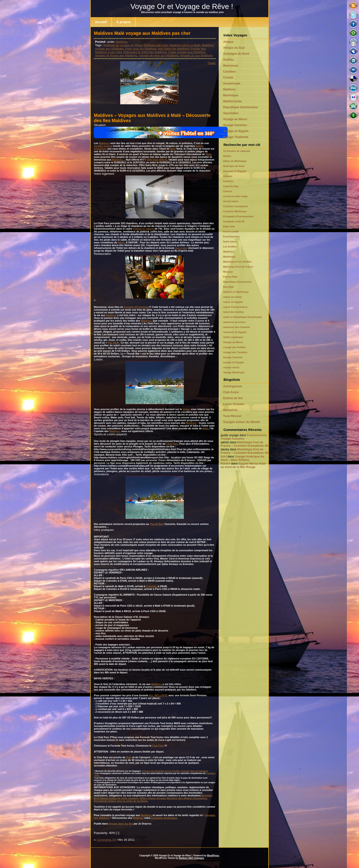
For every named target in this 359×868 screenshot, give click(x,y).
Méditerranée (233, 101)
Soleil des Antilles (234, 312)
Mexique (228, 272)
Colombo (151, 586)
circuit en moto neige (235, 196)
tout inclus (181, 248)
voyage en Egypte (234, 362)
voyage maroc (231, 367)
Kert (224, 456)
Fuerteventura (231, 236)
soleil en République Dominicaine (243, 317)
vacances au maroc (234, 322)
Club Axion (231, 392)
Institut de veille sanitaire (124, 798)
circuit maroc (231, 201)
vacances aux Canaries (237, 327)
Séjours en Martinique (236, 292)
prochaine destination (164, 818)
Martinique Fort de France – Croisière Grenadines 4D (245, 444)
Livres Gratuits (234, 404)
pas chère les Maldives (174, 49)
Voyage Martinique (234, 372)
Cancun (228, 191)
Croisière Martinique (235, 211)
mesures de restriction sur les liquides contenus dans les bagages (175, 771)
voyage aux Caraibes (235, 352)
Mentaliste (231, 410)
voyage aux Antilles (235, 347)
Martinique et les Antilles (238, 262)
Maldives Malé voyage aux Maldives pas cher (142, 33)
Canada (228, 176)
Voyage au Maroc (235, 119)
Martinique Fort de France (238, 267)
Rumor (226, 464)
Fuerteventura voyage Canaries (244, 437)
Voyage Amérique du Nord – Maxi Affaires (242, 458)
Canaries (228, 181)
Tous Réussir (233, 416)
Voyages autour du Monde (242, 422)
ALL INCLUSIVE (158, 695)
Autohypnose (233, 386)
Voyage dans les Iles (121, 824)
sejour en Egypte (233, 302)
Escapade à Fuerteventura (238, 216)
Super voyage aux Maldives (187, 52)
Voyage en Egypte (236, 131)
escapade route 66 (234, 221)
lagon (121, 242)
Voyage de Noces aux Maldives (116, 55)
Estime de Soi (233, 398)
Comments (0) (106, 840)
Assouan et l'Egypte (235, 171)
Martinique (231, 95)
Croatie (228, 77)
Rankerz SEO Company (192, 858)
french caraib (231, 231)
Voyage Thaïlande (236, 137)
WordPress (213, 856)
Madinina (228, 252)
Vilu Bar (113, 343)
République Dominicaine (241, 107)
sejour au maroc (233, 297)
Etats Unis (229, 226)
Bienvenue (231, 66)
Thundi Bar (156, 524)
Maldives (121, 42)
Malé (205, 428)
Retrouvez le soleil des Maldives (145, 52)
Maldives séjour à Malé (185, 45)
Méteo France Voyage (153, 798)
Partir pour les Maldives (141, 49)
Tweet (211, 63)
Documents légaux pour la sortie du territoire (121, 801)
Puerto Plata (230, 277)
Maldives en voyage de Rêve (122, 45)
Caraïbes (230, 71)
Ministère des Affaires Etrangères (186, 798)
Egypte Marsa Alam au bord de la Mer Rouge (243, 465)
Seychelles (231, 113)
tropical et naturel (143, 229)
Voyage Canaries (235, 125)
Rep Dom (229, 287)
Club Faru (172, 444)
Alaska (227, 156)
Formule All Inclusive (136, 307)
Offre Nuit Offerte (157, 160)
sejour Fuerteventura (235, 307)
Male (173, 149)
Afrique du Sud (234, 48)
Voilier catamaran (233, 337)
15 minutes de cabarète (237, 151)
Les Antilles (230, 247)
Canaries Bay (231, 186)
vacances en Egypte (235, 332)
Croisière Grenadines (236, 206)
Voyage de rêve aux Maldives (158, 55)
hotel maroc (230, 242)
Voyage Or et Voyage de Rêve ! (182, 6)
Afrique (228, 42)
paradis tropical (103, 146)
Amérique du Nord (236, 54)
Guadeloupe (232, 83)
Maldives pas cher (156, 45)
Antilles (229, 60)
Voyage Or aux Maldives (196, 55)
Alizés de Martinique (235, 161)
